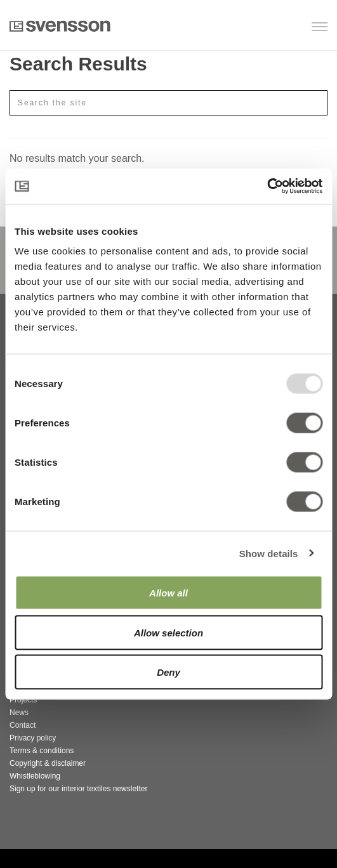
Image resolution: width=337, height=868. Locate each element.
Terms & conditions (42, 751)
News (19, 713)
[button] (262, 28)
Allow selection (168, 632)
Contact (23, 725)
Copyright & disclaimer (48, 763)
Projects (23, 700)
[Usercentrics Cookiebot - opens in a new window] (267, 187)
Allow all (168, 593)
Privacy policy (33, 738)
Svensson (60, 26)
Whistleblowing (35, 776)
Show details (269, 553)
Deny (168, 672)
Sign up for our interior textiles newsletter (78, 789)
